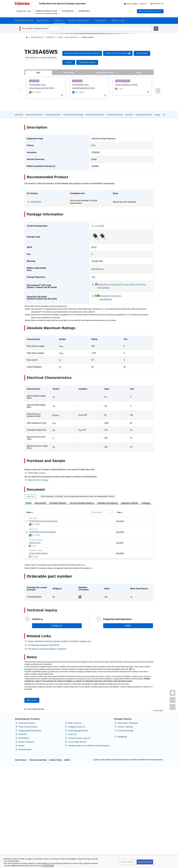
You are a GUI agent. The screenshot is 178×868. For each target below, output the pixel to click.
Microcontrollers (25, 749)
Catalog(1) (146, 503)
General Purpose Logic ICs (79, 738)
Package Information (53, 115)
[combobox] (107, 29)
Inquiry (158, 115)
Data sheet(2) (40, 503)
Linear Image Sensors (77, 742)
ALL (39, 73)
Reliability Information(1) (108, 503)
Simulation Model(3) (58, 503)
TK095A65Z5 (36, 202)
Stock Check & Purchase (38, 480)
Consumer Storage (126, 731)
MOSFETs (51, 37)
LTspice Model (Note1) (38, 553)
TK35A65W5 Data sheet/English (42, 532)
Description (19, 115)
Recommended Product (34, 115)
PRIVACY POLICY (21, 760)
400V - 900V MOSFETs (68, 37)
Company (122, 737)
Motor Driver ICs (75, 723)
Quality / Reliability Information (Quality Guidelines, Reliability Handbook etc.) (60, 641)
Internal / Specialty (125, 727)
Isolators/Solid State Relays (30, 731)
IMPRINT (67, 760)
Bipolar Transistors (26, 742)
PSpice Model (35, 543)
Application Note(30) (130, 503)
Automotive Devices (27, 723)
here (133, 669)
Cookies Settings (127, 862)
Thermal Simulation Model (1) (82, 503)
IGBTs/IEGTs (24, 738)
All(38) (28, 503)
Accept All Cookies (145, 862)
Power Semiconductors (28, 727)
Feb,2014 (120, 521)
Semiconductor (37, 37)
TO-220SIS (100, 226)
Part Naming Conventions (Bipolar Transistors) (47, 649)
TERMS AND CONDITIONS (38, 760)
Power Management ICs (78, 731)
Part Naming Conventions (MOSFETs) (44, 645)
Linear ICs (72, 734)
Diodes (21, 746)
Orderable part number (144, 115)
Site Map (159, 711)
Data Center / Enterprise (128, 723)
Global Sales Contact (37, 473)
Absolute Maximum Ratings (73, 115)
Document (129, 115)
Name (29, 512)
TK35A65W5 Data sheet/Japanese (43, 521)
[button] (136, 4)
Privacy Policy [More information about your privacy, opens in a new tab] (48, 866)
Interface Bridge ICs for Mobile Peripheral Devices (89, 746)
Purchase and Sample (115, 115)
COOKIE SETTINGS (56, 760)
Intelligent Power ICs (77, 727)
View (93, 277)
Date (119, 512)
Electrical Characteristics (95, 115)
